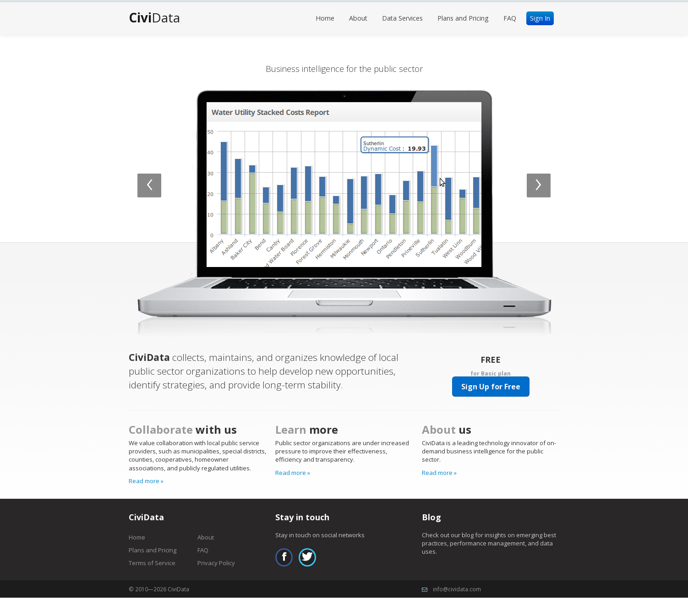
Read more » (146, 481)
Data (154, 17)
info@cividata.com (457, 589)
